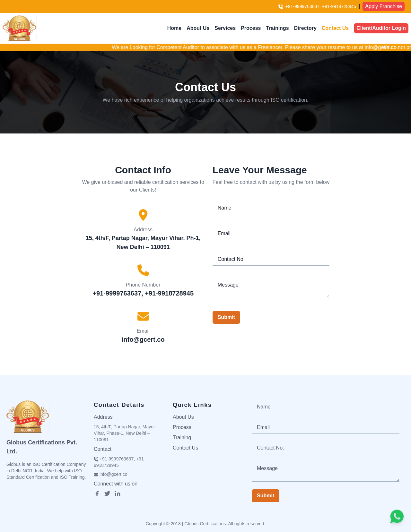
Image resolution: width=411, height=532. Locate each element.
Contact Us (335, 28)
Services (225, 28)
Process (251, 28)
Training (182, 438)
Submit (226, 317)
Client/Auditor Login (381, 28)
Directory (305, 28)
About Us (198, 28)
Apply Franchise (384, 6)
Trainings (277, 28)
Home (174, 28)
